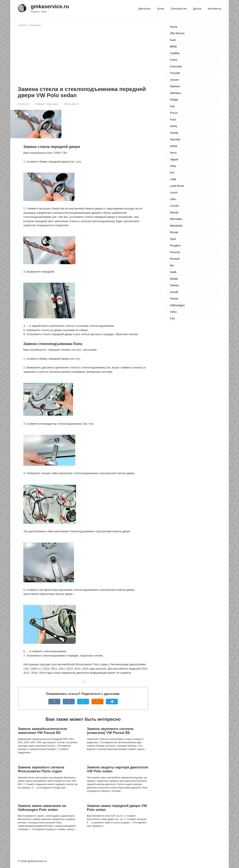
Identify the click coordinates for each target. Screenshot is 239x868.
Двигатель (144, 9)
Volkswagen (35, 25)
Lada (173, 179)
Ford (173, 119)
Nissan (174, 232)
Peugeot (175, 245)
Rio (172, 265)
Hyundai (175, 139)
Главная (22, 25)
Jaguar (174, 159)
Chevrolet (176, 66)
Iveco (173, 153)
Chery (174, 60)
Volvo (173, 312)
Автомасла (215, 9)
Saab (173, 272)
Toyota (174, 298)
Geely (174, 126)
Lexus (174, 192)
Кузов (160, 9)
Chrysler (175, 73)
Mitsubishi (176, 226)
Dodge (174, 99)
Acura (174, 27)
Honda (174, 133)
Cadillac (175, 53)
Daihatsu (175, 93)
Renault (175, 259)
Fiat (172, 106)
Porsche (175, 252)
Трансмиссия (179, 9)
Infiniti (174, 146)
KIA (172, 173)
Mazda (174, 212)
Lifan (173, 199)
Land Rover (177, 186)
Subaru (174, 285)
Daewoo (175, 86)
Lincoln (174, 206)
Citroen (174, 80)
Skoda (174, 279)
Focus (174, 113)
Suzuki (174, 292)
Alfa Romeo (177, 33)
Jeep (173, 166)
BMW (173, 46)
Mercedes (176, 219)
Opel (173, 239)
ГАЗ (172, 318)
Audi (173, 40)
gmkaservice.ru (50, 6)
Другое (197, 9)
